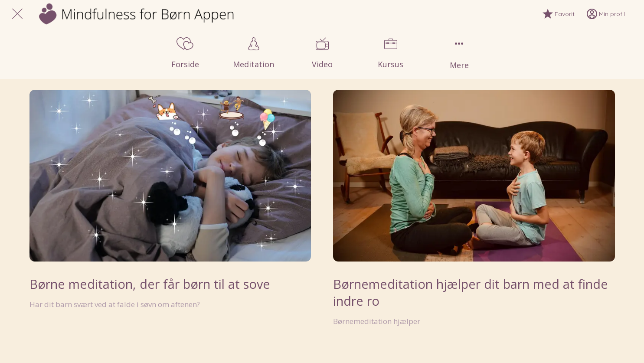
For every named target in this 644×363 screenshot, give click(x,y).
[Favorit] (565, 14)
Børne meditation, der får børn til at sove (150, 284)
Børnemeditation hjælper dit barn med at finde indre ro (471, 292)
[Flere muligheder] (459, 53)
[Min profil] (612, 14)
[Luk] (17, 14)
